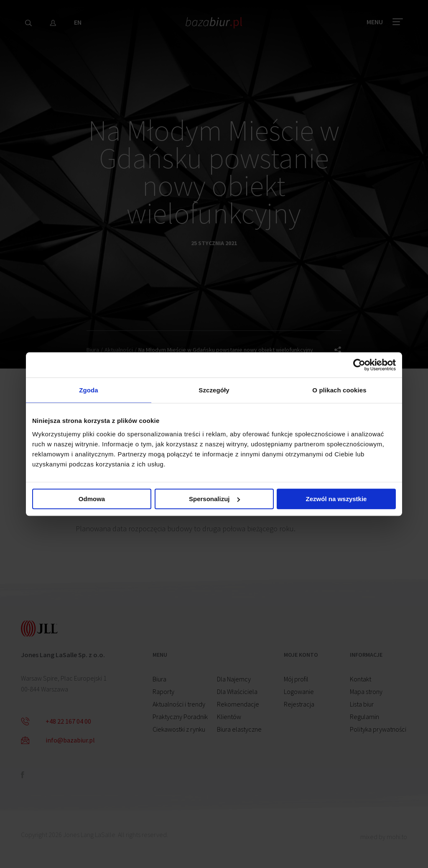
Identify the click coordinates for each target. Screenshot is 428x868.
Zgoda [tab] (89, 390)
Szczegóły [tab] (214, 390)
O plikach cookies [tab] (339, 390)
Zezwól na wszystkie (336, 499)
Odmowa (92, 499)
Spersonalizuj (214, 499)
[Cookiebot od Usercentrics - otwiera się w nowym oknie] (359, 365)
